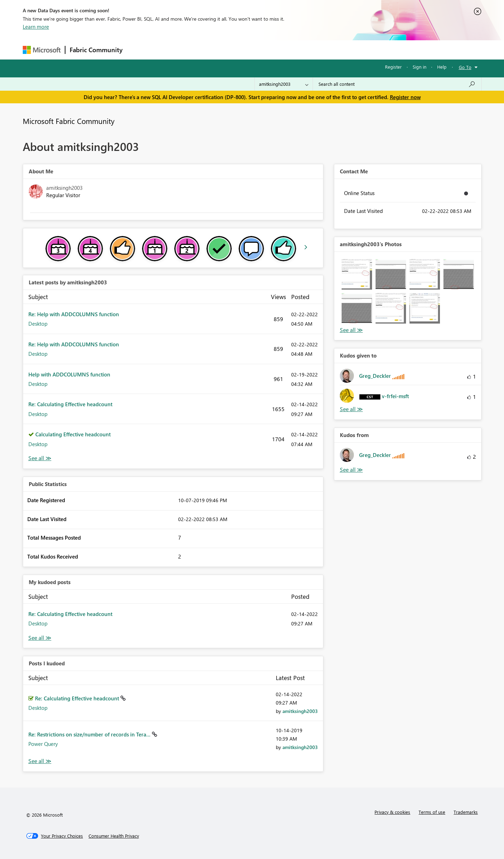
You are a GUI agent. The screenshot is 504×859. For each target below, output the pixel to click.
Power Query (43, 744)
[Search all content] (397, 84)
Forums (138, 50)
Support (317, 50)
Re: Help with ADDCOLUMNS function (74, 314)
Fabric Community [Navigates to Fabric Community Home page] (96, 50)
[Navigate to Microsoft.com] (42, 50)
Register (393, 67)
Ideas (198, 50)
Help (442, 67)
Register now (405, 97)
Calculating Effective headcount (73, 434)
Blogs (260, 50)
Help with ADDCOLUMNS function (69, 374)
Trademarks (466, 812)
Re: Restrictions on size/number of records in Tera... (90, 734)
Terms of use (432, 812)
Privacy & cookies (392, 812)
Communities (229, 50)
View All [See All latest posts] (40, 458)
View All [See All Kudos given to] (351, 409)
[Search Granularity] (284, 84)
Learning (287, 50)
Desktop (38, 324)
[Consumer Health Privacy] (114, 836)
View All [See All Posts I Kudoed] (40, 761)
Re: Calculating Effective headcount (70, 404)
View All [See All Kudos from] (351, 470)
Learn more (36, 27)
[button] (357, 274)
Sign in (419, 67)
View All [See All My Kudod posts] (40, 638)
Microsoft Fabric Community (69, 121)
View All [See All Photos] (351, 330)
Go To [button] (465, 67)
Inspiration (169, 50)
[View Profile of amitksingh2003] (300, 711)
